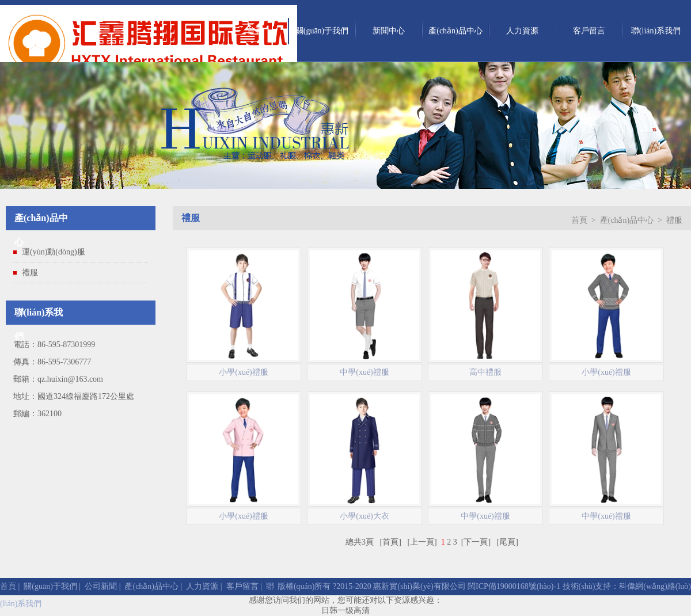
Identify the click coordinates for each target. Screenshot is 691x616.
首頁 (255, 31)
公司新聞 (101, 586)
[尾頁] (508, 542)
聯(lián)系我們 (656, 31)
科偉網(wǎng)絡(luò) (655, 586)
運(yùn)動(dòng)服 (54, 252)
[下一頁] (476, 542)
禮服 (30, 273)
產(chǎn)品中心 (455, 31)
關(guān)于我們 (322, 31)
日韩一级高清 (345, 611)
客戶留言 (589, 31)
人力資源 (522, 31)
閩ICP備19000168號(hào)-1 (513, 586)
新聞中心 (389, 31)
